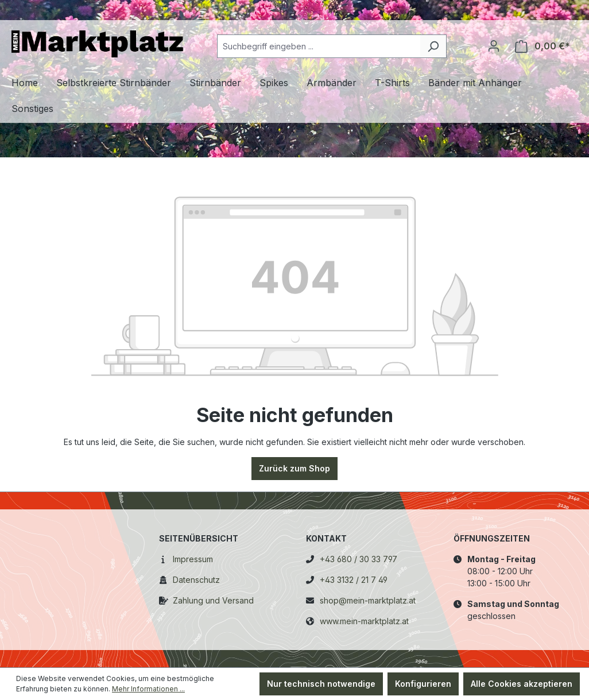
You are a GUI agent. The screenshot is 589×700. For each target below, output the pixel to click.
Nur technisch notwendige (321, 684)
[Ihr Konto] (494, 46)
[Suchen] (433, 46)
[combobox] (319, 46)
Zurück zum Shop (294, 468)
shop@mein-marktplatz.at (368, 600)
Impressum (193, 559)
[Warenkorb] (542, 46)
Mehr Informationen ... (148, 689)
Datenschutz (196, 580)
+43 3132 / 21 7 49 (354, 580)
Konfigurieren (423, 684)
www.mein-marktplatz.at (364, 621)
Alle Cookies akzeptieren (522, 684)
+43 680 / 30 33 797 (359, 559)
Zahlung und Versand (213, 600)
